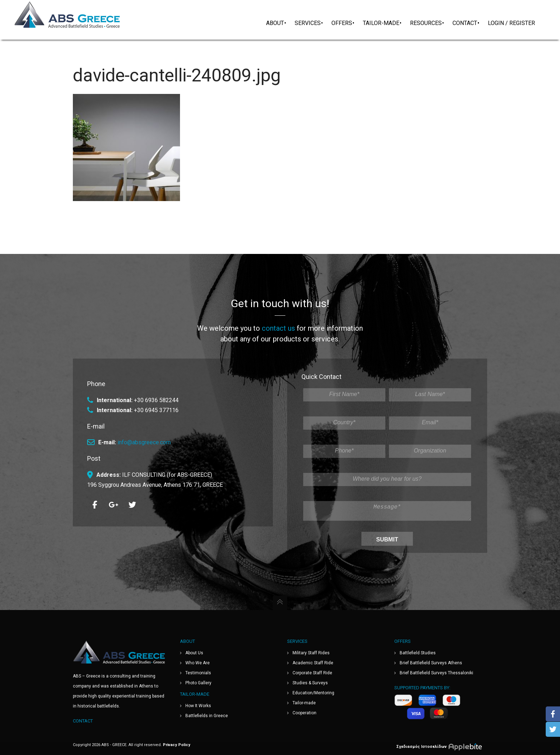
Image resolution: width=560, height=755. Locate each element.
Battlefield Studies (418, 653)
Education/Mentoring (313, 693)
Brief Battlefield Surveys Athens (431, 663)
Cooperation (304, 713)
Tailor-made (304, 703)
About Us (194, 653)
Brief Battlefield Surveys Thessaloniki (436, 673)
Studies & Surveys (310, 683)
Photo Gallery (198, 683)
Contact (83, 721)
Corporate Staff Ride (312, 673)
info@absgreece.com (144, 439)
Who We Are (197, 663)
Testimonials (198, 673)
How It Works (198, 706)
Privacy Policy (177, 745)
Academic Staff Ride (313, 663)
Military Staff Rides (311, 653)
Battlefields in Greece (207, 716)
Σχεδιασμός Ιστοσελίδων (442, 746)
